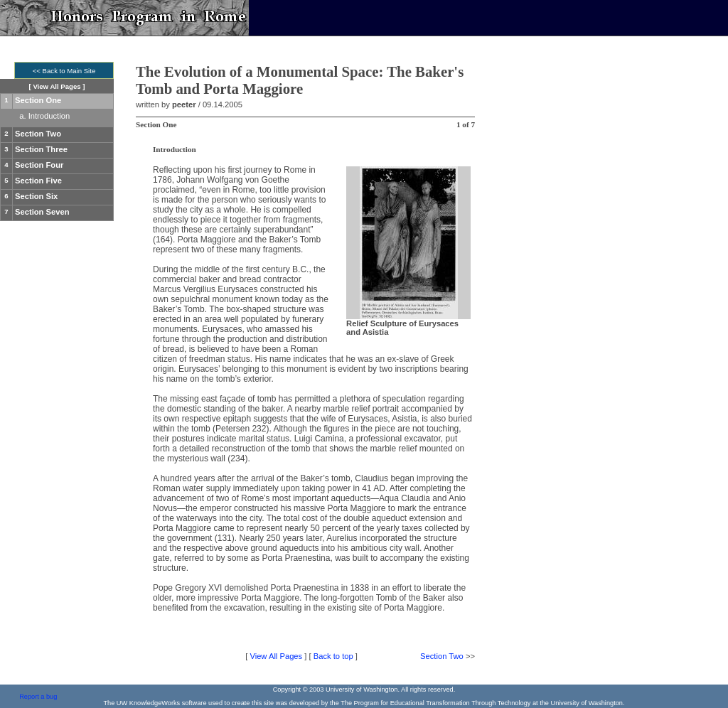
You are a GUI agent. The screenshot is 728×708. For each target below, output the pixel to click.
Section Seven (42, 212)
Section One (38, 100)
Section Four (39, 165)
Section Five (38, 181)
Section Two (38, 134)
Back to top (333, 656)
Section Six (36, 196)
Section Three (41, 149)
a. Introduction (44, 116)
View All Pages (57, 86)
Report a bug (38, 697)
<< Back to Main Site (64, 71)
